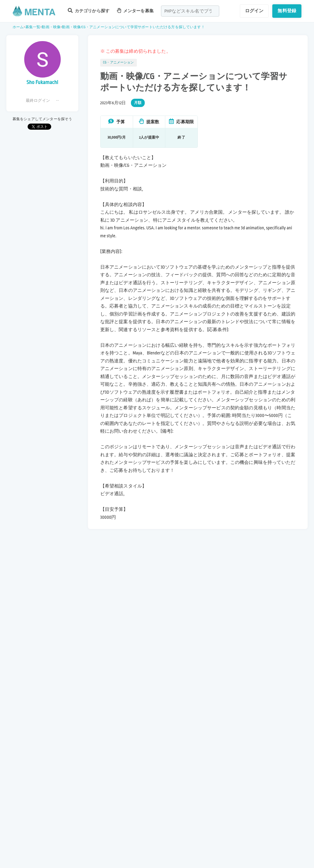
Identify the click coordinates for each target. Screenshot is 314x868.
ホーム (18, 27)
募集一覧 (33, 27)
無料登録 (287, 11)
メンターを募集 (135, 11)
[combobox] (190, 11)
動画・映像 (51, 27)
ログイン (254, 11)
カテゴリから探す (89, 11)
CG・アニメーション (119, 63)
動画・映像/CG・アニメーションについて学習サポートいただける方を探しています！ (133, 27)
